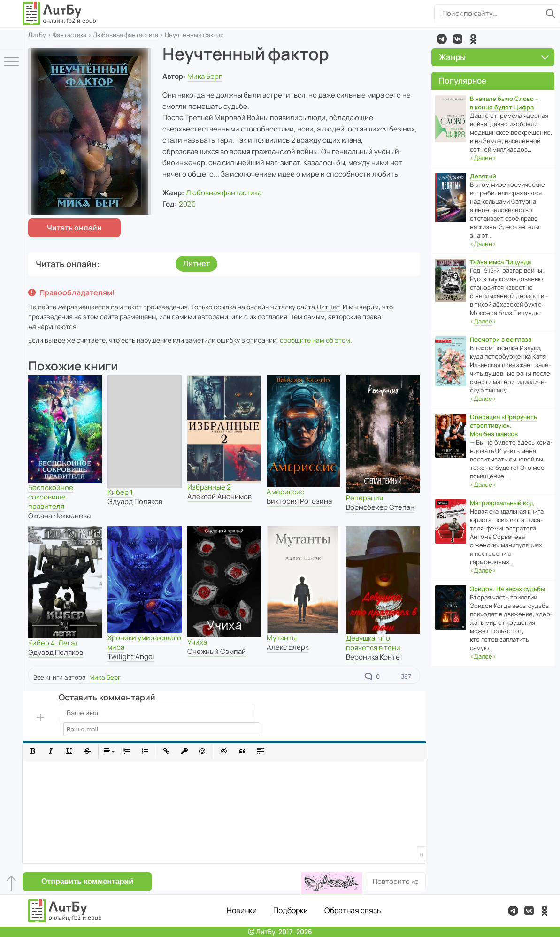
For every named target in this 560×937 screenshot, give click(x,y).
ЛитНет (328, 307)
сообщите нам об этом (315, 340)
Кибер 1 (120, 492)
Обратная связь (353, 910)
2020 (187, 204)
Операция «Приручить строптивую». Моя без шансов (503, 425)
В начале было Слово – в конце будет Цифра (504, 103)
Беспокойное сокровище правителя (51, 497)
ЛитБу (37, 35)
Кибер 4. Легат (53, 643)
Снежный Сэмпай (217, 651)
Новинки (242, 910)
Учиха (197, 642)
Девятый (483, 176)
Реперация (364, 498)
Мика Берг (205, 76)
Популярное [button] (463, 81)
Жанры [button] (494, 57)
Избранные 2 (209, 487)
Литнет (196, 263)
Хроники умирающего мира (144, 642)
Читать (74, 228)
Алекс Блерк (288, 647)
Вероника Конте (373, 657)
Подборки (291, 910)
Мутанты (282, 638)
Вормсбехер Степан (380, 507)
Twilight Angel (131, 657)
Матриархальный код (502, 503)
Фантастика (69, 35)
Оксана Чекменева (59, 516)
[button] (33, 751)
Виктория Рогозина (299, 501)
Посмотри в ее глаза (501, 339)
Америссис (285, 492)
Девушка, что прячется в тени (373, 643)
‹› (483, 158)
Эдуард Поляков (135, 502)
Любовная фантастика (126, 35)
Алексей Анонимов (219, 496)
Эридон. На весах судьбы (507, 589)
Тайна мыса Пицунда (500, 262)
